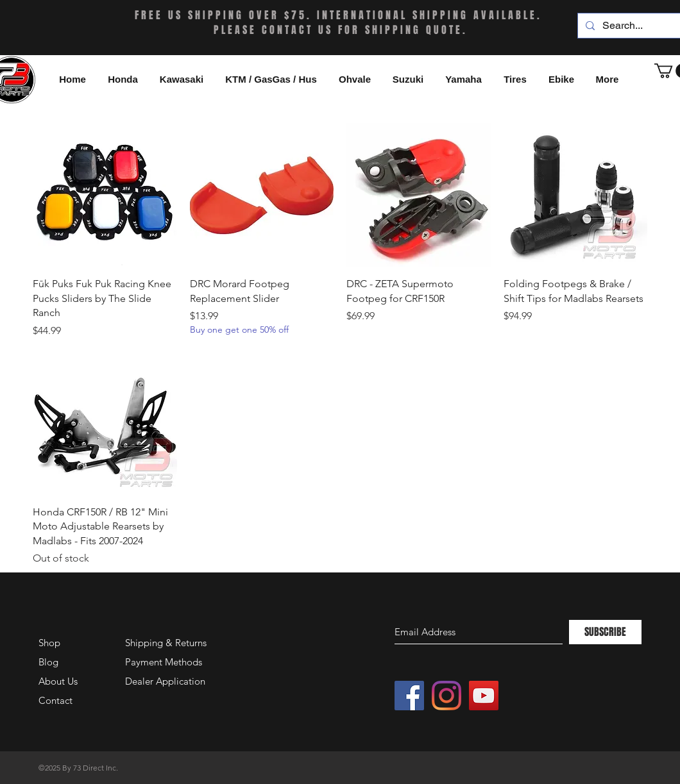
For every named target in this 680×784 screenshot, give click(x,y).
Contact (55, 700)
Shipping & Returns (166, 643)
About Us (58, 681)
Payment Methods (165, 662)
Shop (49, 643)
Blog (48, 662)
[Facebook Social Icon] (409, 696)
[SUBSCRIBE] (605, 632)
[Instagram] (446, 696)
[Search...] (640, 26)
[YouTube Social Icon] (484, 696)
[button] (561, 79)
